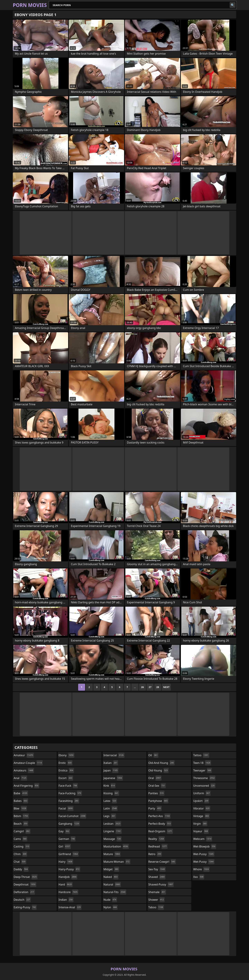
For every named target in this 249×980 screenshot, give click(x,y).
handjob (68, 877)
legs (110, 816)
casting (22, 846)
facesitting (69, 801)
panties (156, 793)
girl (65, 846)
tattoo (201, 755)
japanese (113, 778)
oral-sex (157, 786)
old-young (158, 770)
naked (111, 877)
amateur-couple (28, 763)
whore (201, 869)
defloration (24, 892)
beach (21, 824)
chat (20, 862)
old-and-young (162, 763)
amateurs (24, 770)
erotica (66, 770)
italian (111, 763)
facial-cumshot (72, 816)
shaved (157, 877)
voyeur (201, 831)
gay (64, 831)
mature (112, 854)
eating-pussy (25, 907)
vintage (201, 816)
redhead (158, 846)
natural (112, 884)
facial (66, 808)
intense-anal (70, 907)
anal (20, 778)
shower (156, 900)
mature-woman (117, 862)
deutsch (22, 900)
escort (66, 778)
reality (157, 839)
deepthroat (25, 884)
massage (112, 839)
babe (21, 793)
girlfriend (69, 854)
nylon (110, 907)
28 (158, 687)
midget (111, 869)
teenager (202, 770)
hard (66, 884)
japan (111, 770)
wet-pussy (204, 854)
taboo (156, 907)
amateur (24, 755)
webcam (203, 839)
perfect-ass (160, 816)
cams (20, 839)
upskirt (201, 801)
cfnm (20, 854)
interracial (114, 755)
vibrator (202, 808)
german (67, 839)
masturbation (116, 846)
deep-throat (26, 877)
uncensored (204, 786)
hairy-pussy (70, 869)
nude (110, 900)
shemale (157, 892)
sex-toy (157, 869)
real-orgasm (161, 831)
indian (66, 900)
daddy (21, 869)
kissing (111, 793)
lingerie (113, 831)
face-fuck (68, 786)
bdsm (21, 816)
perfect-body (160, 824)
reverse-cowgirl (162, 862)
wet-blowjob (205, 846)
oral (155, 778)
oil (153, 755)
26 (142, 687)
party (155, 808)
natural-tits (115, 892)
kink (109, 786)
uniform (202, 793)
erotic (66, 763)
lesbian (112, 824)
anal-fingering (26, 786)
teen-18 (202, 763)
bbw (20, 808)
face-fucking (70, 793)
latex (110, 801)
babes (21, 801)
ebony (66, 755)
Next (166, 687)
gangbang (69, 824)
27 (150, 687)
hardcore (68, 892)
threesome (204, 778)
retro (155, 854)
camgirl (22, 831)
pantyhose (158, 801)
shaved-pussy (161, 884)
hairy (66, 862)
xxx (199, 877)
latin (110, 808)
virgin (200, 824)
